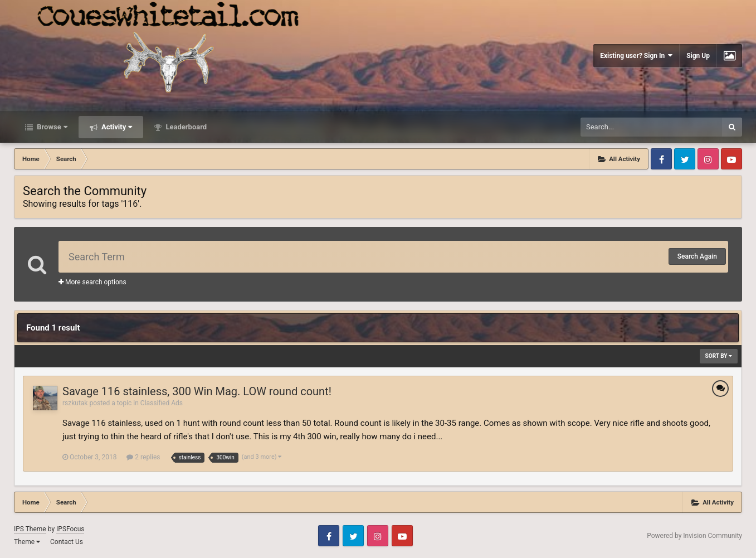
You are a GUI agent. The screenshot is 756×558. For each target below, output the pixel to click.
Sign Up (698, 56)
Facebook (661, 159)
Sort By (719, 356)
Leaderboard (185, 127)
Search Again (697, 256)
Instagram (708, 159)
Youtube (731, 159)
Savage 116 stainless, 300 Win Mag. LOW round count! (197, 391)
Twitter (685, 159)
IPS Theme (30, 529)
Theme (27, 542)
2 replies (143, 457)
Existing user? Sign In (636, 55)
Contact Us (67, 542)
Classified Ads (162, 403)
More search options (92, 282)
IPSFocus (70, 529)
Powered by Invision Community (694, 536)
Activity (116, 127)
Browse (51, 127)
